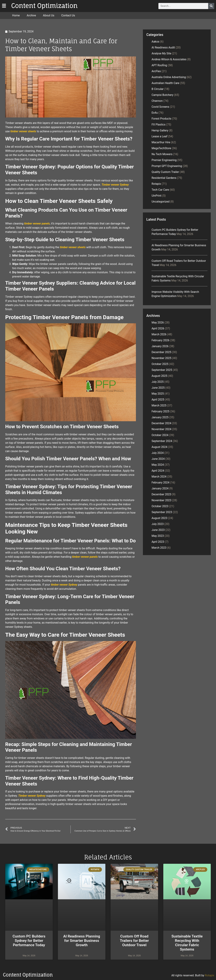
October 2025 (160, 364)
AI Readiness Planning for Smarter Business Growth (82, 941)
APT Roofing (159, 65)
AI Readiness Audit (163, 47)
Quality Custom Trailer (165, 172)
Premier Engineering (164, 160)
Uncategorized (161, 202)
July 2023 (158, 524)
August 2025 (159, 376)
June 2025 (158, 388)
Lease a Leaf (160, 136)
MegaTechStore (161, 148)
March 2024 (159, 477)
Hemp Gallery (160, 130)
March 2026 (159, 334)
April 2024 (158, 471)
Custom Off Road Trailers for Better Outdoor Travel (134, 941)
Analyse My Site (161, 53)
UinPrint (157, 196)
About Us (49, 15)
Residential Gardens (164, 178)
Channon (157, 101)
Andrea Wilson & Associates (169, 59)
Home (16, 15)
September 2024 (162, 441)
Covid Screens (160, 107)
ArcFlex (156, 71)
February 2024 (161, 483)
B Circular (158, 89)
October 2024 (160, 435)
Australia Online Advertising (169, 77)
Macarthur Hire (161, 142)
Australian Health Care (165, 83)
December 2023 (161, 494)
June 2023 (158, 530)
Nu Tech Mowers (162, 154)
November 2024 (161, 429)
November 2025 (161, 358)
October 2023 (160, 506)
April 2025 (158, 400)
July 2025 (158, 382)
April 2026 (158, 328)
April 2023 (158, 542)
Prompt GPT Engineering (167, 166)
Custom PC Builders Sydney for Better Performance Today (29, 941)
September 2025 (162, 370)
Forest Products (161, 119)
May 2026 (158, 323)
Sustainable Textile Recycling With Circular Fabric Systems (187, 943)
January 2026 (160, 346)
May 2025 (158, 394)
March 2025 (159, 405)
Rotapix (156, 184)
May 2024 (158, 465)
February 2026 (161, 340)
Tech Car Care (160, 190)
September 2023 (162, 512)
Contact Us (68, 15)
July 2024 (158, 453)
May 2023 (158, 536)
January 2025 (160, 417)
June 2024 (158, 459)
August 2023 (159, 518)
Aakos (156, 42)
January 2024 (160, 488)
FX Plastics (159, 125)
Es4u (155, 113)
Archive (31, 15)
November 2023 (161, 500)
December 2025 (161, 352)
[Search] (211, 6)
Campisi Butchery (163, 95)
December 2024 (161, 423)
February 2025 (161, 411)
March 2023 (159, 548)
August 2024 (159, 447)
